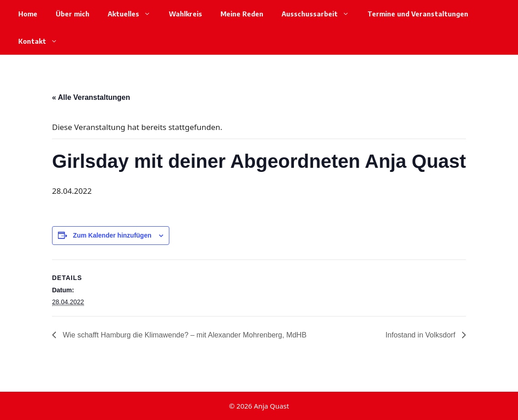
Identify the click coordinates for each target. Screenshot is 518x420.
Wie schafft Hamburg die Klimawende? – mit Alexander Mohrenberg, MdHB (184, 335)
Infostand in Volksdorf (421, 335)
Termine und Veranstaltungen (418, 14)
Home (28, 14)
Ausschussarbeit (320, 14)
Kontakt (42, 41)
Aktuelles (134, 14)
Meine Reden (242, 14)
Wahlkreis (186, 14)
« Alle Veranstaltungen (91, 97)
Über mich (73, 14)
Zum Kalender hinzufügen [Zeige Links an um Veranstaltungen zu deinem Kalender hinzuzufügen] (112, 235)
